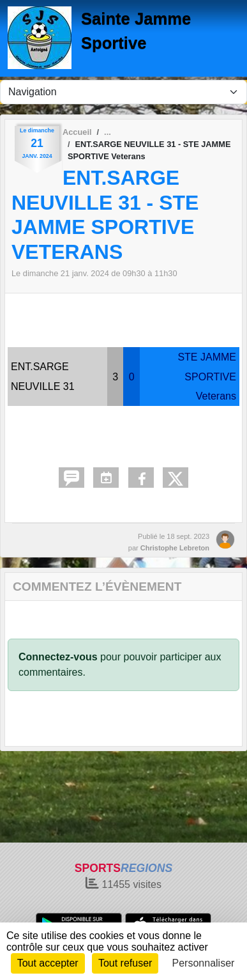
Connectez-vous (58, 657)
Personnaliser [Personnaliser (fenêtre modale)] (204, 963)
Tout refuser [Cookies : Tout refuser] (125, 963)
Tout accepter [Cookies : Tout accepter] (48, 963)
